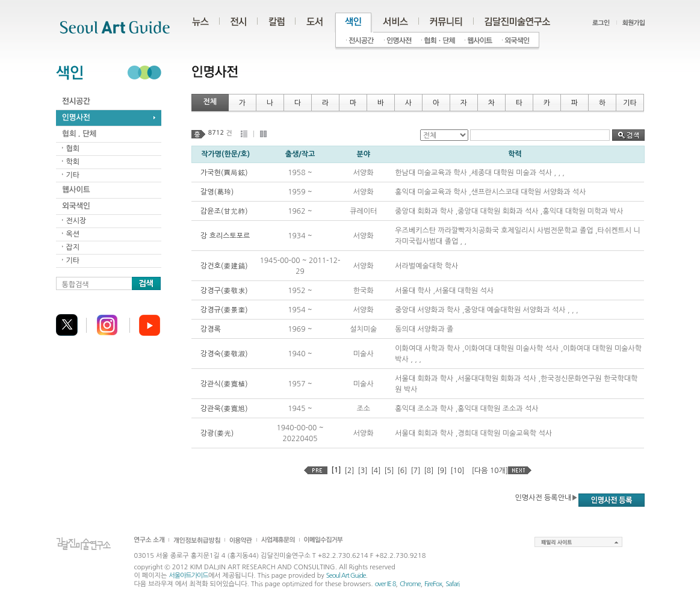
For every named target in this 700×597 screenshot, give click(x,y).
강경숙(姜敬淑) (224, 354)
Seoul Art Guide (346, 576)
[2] (350, 471)
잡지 (73, 247)
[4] (376, 471)
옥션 (73, 234)
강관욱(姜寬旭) (224, 409)
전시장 (76, 221)
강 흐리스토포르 (225, 236)
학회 (73, 162)
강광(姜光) (217, 433)
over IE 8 (386, 584)
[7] (415, 471)
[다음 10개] (490, 471)
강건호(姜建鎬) (224, 266)
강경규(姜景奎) (224, 310)
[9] (442, 471)
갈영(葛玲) (217, 192)
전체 (210, 102)
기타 (73, 175)
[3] (363, 471)
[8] (429, 471)
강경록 (211, 329)
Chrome (410, 584)
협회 (73, 149)
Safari (452, 584)
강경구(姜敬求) (224, 291)
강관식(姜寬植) (224, 384)
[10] (457, 471)
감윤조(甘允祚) (224, 211)
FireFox (433, 584)
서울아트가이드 (188, 576)
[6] (402, 471)
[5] (389, 471)
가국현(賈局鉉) (224, 173)
